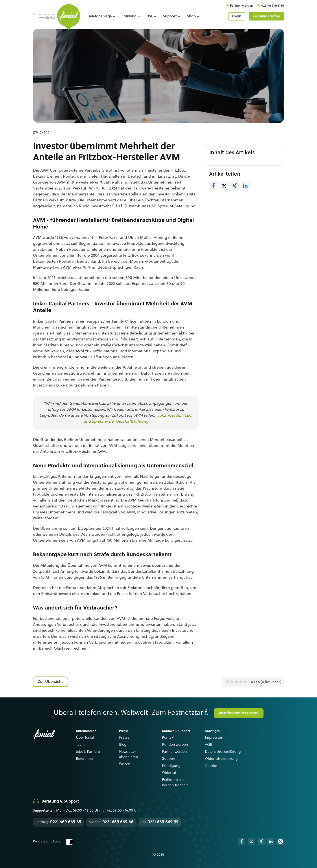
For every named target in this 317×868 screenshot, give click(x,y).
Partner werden (174, 752)
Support (169, 759)
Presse (124, 738)
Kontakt (168, 738)
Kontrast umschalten (53, 842)
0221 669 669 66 (273, 6)
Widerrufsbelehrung (221, 759)
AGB (209, 745)
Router (65, 262)
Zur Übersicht (50, 682)
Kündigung (171, 766)
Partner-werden (242, 6)
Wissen (125, 764)
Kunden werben (175, 745)
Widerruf (169, 773)
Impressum (214, 738)
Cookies (211, 766)
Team (80, 745)
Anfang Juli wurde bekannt (85, 572)
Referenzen (85, 759)
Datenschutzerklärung (223, 752)
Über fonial (85, 738)
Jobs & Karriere (88, 752)
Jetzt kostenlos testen (239, 713)
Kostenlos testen (266, 17)
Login (237, 17)
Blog (123, 745)
